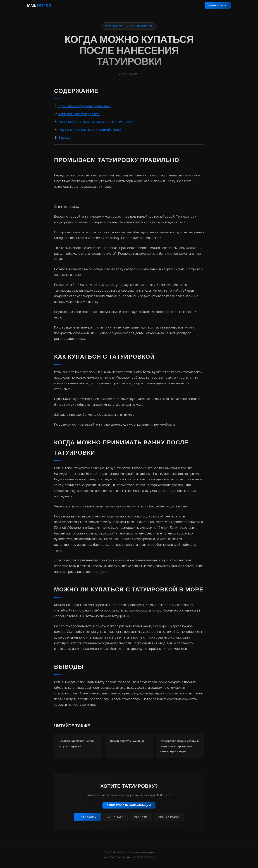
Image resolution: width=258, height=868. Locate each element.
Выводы (64, 137)
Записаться (218, 5)
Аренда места (169, 817)
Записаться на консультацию (129, 805)
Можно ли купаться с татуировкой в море (90, 130)
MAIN (39, 5)
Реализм (141, 817)
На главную (88, 817)
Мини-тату (115, 817)
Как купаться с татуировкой (79, 114)
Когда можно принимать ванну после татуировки (95, 122)
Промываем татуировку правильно (84, 106)
